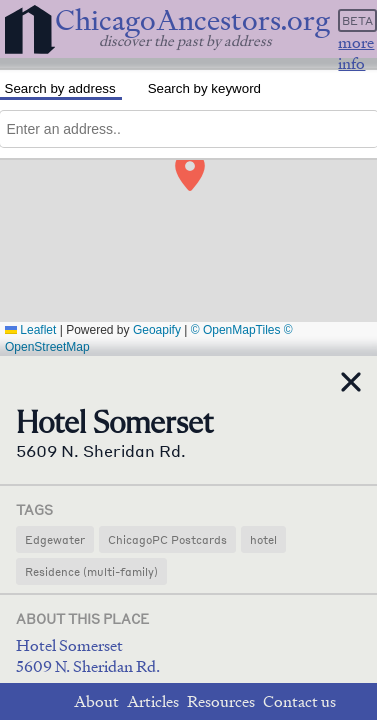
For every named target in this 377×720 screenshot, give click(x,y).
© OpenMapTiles (236, 330)
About (96, 701)
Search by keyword (204, 88)
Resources (221, 701)
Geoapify (157, 330)
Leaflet (30, 330)
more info (356, 53)
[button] (189, 166)
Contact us (299, 701)
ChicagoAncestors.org (192, 20)
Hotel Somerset (69, 645)
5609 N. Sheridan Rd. (88, 666)
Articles (153, 701)
